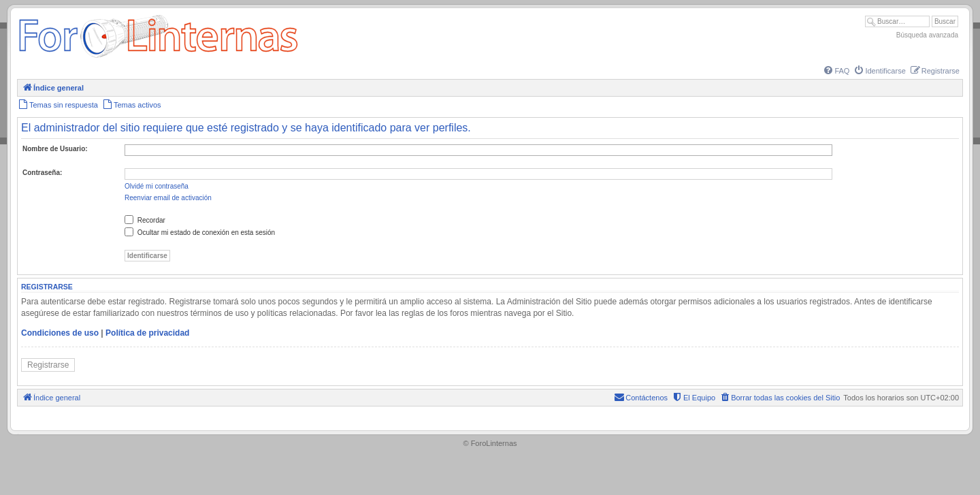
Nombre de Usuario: (55, 149)
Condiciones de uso (60, 333)
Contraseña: (42, 173)
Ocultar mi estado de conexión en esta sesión (200, 233)
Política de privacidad (147, 333)
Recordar (145, 220)
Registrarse (48, 365)
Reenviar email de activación (168, 198)
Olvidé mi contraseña (157, 186)
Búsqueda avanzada (927, 35)
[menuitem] (836, 71)
